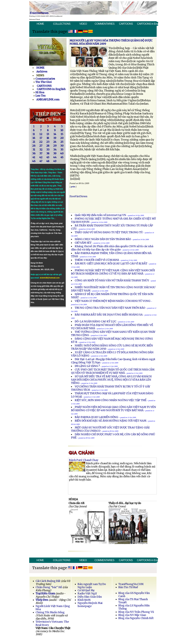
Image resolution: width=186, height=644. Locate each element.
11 (34, 134)
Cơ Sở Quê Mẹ (86, 590)
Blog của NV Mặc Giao (132, 615)
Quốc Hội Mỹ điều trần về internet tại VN (100, 215)
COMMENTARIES (105, 24)
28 (48, 146)
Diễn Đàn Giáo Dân (90, 597)
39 (55, 153)
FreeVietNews (78, 196)
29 (55, 146)
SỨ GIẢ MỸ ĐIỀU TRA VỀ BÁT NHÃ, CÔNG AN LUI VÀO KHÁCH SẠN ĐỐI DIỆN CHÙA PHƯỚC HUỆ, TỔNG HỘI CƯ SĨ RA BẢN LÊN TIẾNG (111, 380)
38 (48, 153)
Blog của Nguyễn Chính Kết (136, 618)
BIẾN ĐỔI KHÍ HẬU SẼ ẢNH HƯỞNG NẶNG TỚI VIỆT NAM (111, 421)
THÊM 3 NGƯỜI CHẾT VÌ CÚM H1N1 (97, 260)
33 (48, 150)
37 (41, 153)
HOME (40, 24)
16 (34, 138)
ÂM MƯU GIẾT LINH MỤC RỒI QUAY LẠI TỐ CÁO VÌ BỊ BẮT (111, 264)
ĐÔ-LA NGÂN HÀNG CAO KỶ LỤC (96, 321)
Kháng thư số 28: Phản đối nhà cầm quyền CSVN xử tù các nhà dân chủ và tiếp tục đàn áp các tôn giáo (112, 248)
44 (55, 157)
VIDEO (83, 24)
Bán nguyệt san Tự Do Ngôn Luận (92, 586)
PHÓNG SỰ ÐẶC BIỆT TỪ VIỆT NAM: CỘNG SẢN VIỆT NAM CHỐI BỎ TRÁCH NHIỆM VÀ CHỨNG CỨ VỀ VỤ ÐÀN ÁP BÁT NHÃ (113, 272)
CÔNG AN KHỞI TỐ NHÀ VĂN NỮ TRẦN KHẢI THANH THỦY (112, 280)
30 (62, 146)
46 (34, 161)
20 (62, 138)
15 (62, 134)
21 (34, 142)
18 (48, 138)
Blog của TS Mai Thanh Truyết (133, 601)
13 (48, 134)
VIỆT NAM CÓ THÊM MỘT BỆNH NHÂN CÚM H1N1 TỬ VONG (113, 301)
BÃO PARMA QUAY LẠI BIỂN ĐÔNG (97, 417)
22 (41, 142)
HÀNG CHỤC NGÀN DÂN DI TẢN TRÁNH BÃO (103, 239)
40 (62, 153)
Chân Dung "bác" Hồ (49, 587)
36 (34, 153)
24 (55, 142)
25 (62, 142)
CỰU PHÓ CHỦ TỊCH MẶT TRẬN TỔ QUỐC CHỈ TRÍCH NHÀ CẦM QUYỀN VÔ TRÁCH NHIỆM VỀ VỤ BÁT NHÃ (113, 371)
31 (34, 150)
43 (48, 157)
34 (55, 150)
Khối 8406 (84, 600)
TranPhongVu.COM (131, 584)
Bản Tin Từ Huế (128, 587)
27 (41, 146)
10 (62, 130)
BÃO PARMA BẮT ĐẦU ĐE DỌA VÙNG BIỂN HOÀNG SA (109, 315)
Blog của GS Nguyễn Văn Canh (134, 595)
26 (34, 146)
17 (41, 138)
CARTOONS (126, 24)
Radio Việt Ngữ (87, 593)
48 (48, 161)
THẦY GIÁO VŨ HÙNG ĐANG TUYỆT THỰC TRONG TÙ (109, 232)
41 (34, 157)
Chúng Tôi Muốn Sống (50, 612)
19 (55, 138)
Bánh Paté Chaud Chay (84, 460)
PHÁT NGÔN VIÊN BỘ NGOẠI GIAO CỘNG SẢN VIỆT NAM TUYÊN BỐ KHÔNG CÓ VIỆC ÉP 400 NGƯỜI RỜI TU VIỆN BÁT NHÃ (114, 409)
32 (41, 150)
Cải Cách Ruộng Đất (48, 581)
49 (55, 161)
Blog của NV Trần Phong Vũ (136, 612)
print (73, 187)
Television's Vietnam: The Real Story (52, 623)
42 (41, 157)
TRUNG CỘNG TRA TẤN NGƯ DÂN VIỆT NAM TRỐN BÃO (110, 308)
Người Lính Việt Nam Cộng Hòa (53, 608)
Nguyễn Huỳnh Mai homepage (90, 605)
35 (62, 150)
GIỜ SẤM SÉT (83, 243)
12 (41, 134)
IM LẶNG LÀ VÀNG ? (87, 366)
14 (55, 134)
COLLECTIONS (62, 24)
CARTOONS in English (148, 24)
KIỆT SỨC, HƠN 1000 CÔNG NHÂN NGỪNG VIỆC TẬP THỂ (111, 400)
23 (48, 142)
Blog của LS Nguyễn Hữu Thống (134, 607)
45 (62, 157)
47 (41, 161)
